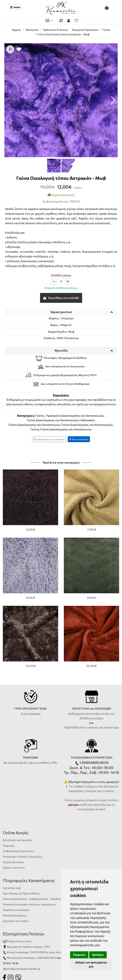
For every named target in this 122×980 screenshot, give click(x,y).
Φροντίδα (61, 350)
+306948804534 (46, 836)
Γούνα (40, 415)
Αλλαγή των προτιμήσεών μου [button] (91, 965)
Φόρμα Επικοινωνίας (17, 820)
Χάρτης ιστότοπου (14, 746)
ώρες (52, 831)
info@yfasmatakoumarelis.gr (23, 847)
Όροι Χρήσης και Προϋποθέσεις (22, 772)
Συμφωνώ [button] (79, 955)
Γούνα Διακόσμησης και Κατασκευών (52, 420)
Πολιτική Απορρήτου (15, 794)
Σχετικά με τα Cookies (16, 800)
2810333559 (38, 831)
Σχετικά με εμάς (12, 767)
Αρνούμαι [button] (98, 955)
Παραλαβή (71, 606)
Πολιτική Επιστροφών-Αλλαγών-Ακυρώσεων (29, 783)
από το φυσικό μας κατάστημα (99, 606)
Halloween (87, 420)
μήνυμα (73, 683)
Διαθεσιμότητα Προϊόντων (18, 730)
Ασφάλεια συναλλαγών (16, 789)
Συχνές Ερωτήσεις (14, 741)
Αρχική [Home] (16, 30)
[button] (113, 100)
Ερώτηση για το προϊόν (49, 439)
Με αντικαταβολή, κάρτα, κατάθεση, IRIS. (30, 641)
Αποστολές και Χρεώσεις (18, 719)
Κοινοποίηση (79, 439)
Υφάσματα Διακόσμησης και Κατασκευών (75, 415)
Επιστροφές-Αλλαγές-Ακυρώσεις (23, 735)
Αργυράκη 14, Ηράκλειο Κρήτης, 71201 (28, 825)
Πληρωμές (9, 724)
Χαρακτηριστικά (61, 312)
